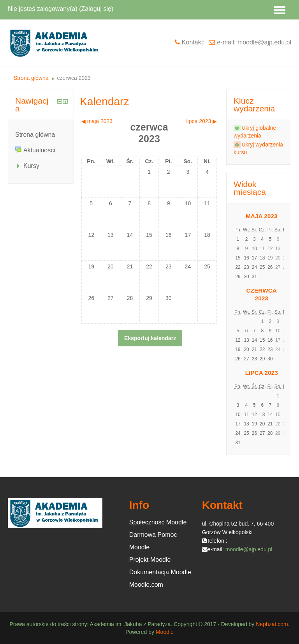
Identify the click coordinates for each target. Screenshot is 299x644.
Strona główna (35, 135)
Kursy (31, 166)
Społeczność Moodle (158, 522)
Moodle (165, 632)
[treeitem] (41, 135)
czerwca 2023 (74, 78)
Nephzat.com (272, 624)
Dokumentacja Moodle (160, 572)
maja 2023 (262, 216)
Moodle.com (146, 585)
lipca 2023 (262, 373)
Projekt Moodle (150, 560)
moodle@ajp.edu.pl (249, 549)
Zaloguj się (96, 9)
